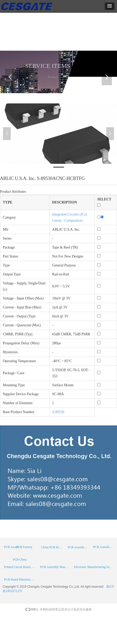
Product (53, 77)
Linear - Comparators (68, 221)
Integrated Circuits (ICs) (70, 214)
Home (36, 77)
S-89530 (58, 412)
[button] (110, 6)
